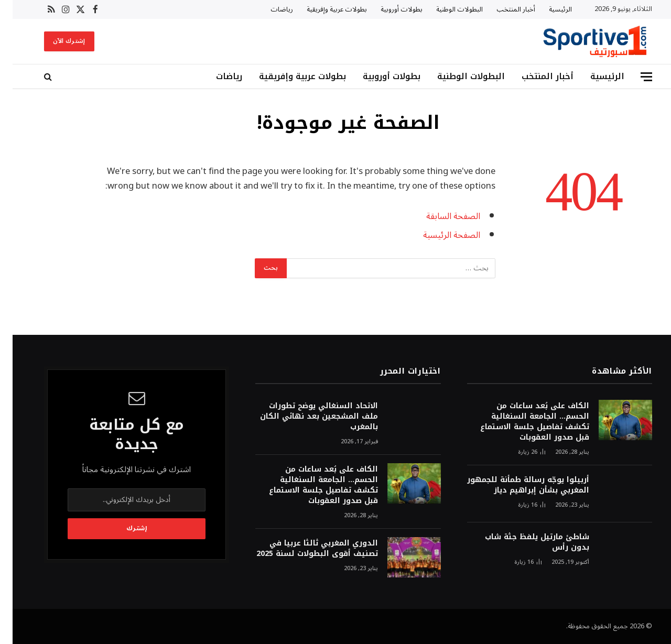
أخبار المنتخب (503, 9)
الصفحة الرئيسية (439, 235)
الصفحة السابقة (441, 216)
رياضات (269, 9)
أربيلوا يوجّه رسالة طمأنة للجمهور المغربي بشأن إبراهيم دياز (516, 485)
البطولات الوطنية (447, 9)
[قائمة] (634, 77)
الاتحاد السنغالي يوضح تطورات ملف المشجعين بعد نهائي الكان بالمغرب (306, 417)
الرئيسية (548, 9)
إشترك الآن (57, 41)
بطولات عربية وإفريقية (324, 9)
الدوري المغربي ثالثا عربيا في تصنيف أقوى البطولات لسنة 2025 (305, 549)
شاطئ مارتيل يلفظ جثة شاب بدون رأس (524, 542)
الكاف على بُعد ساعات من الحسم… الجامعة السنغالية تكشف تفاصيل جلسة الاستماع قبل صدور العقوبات (522, 422)
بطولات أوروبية (389, 9)
